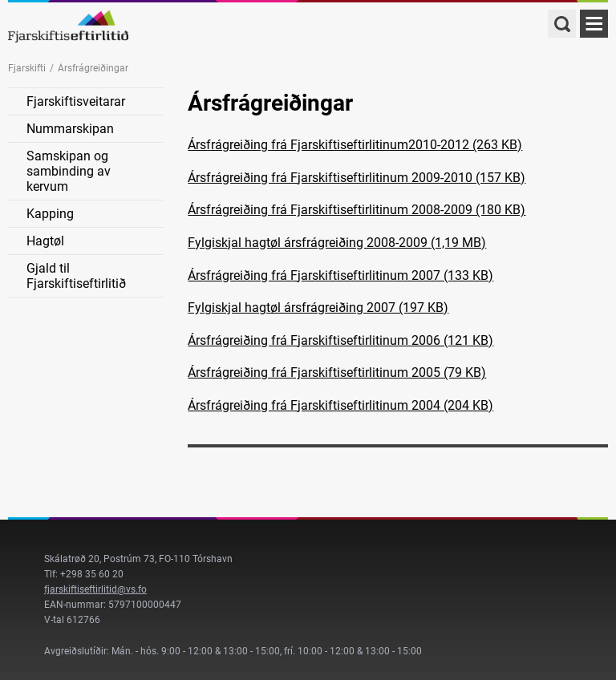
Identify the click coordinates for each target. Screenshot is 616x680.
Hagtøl (45, 241)
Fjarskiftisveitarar (76, 101)
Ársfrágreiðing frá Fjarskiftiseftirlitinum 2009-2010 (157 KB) (357, 178)
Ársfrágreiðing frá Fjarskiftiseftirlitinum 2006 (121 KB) (340, 340)
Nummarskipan (70, 129)
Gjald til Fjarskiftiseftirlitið (76, 276)
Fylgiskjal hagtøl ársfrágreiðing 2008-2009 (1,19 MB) (337, 243)
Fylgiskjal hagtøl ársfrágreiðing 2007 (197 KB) (318, 308)
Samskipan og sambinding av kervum (69, 171)
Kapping (50, 214)
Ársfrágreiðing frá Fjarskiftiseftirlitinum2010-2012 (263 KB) (355, 145)
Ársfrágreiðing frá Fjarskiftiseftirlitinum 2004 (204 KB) (340, 405)
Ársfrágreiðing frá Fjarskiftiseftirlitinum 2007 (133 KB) (340, 275)
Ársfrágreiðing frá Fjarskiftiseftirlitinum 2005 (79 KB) (337, 372)
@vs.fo (132, 589)
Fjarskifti (27, 68)
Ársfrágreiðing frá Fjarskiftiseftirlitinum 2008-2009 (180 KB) (357, 210)
